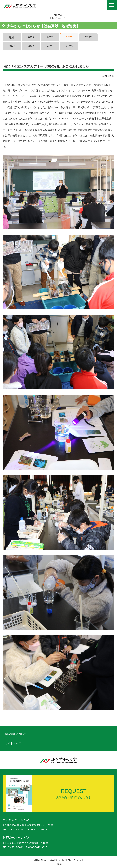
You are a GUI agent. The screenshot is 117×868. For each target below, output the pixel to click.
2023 (12, 46)
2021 (69, 37)
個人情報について (16, 734)
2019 (31, 37)
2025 (50, 46)
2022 (88, 37)
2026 (69, 46)
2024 (31, 46)
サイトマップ (13, 743)
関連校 (59, 864)
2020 (50, 37)
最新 (12, 37)
